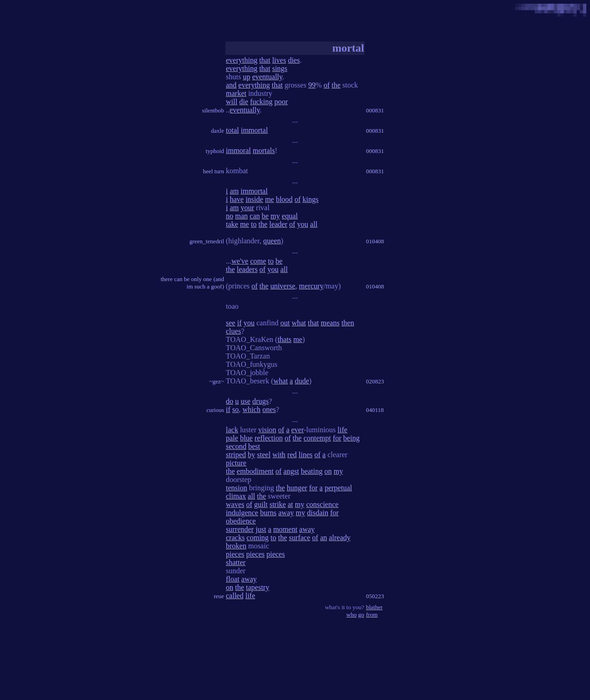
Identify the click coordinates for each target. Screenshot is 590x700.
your (247, 208)
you (303, 224)
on (328, 471)
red (292, 455)
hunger (297, 488)
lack (232, 430)
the (336, 85)
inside (254, 199)
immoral (238, 150)
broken (236, 546)
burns (268, 513)
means (330, 323)
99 (312, 85)
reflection (268, 438)
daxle (218, 131)
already (339, 538)
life (342, 430)
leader (278, 224)
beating (312, 471)
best (254, 446)
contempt (317, 438)
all (314, 224)
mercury (311, 286)
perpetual (338, 488)
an (323, 538)
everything (242, 60)
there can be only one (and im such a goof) (192, 283)
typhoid (215, 151)
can (255, 216)
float (233, 579)
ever (298, 430)
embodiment (255, 471)
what (299, 323)
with (279, 455)
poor (281, 102)
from (372, 615)
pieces (235, 554)
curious (215, 410)
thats (284, 339)
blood (284, 199)
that (265, 60)
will (232, 102)
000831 (375, 110)
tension (236, 488)
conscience (322, 504)
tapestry (258, 587)
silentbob (213, 110)
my (275, 216)
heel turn (213, 171)
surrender (240, 529)
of (327, 85)
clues (233, 331)
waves (235, 504)
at (290, 504)
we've (240, 261)
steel (264, 455)
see (230, 323)
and (231, 85)
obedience (241, 521)
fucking (261, 102)
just (261, 529)
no (230, 216)
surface (300, 538)
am (234, 191)
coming (258, 538)
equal (290, 216)
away (286, 513)
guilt (261, 504)
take (232, 224)
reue (219, 596)
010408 (375, 241)
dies (294, 60)
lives (279, 60)
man (242, 216)
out (285, 323)
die (244, 102)
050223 (375, 596)
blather (374, 607)
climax (236, 496)
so (236, 409)
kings (310, 199)
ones (269, 409)
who (351, 615)
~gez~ (217, 381)
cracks (235, 538)
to (254, 224)
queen (272, 241)
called (235, 596)
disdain (318, 513)
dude (302, 381)
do (230, 401)
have (236, 199)
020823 (375, 381)
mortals (264, 150)
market (236, 93)
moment (285, 529)
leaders (247, 269)
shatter (236, 562)
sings (280, 68)
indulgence (242, 513)
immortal (254, 130)
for (337, 438)
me (270, 199)
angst (291, 471)
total (232, 130)
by (252, 455)
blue (247, 438)
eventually (267, 77)
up (247, 77)
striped (236, 455)
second (236, 446)
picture (236, 463)
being (352, 438)
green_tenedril (207, 241)
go (361, 615)
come (258, 261)
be (265, 216)
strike (278, 504)
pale (232, 438)
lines (306, 455)
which (251, 409)
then (348, 323)
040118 (375, 410)
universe (283, 286)
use (245, 401)
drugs (260, 401)
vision (267, 430)
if (239, 323)
